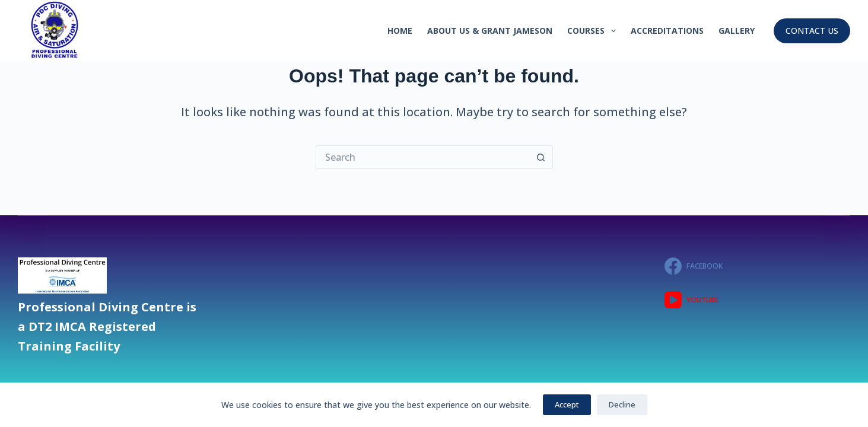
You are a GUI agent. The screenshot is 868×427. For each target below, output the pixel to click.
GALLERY (737, 31)
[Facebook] (757, 266)
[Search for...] (422, 157)
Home (400, 31)
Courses (594, 31)
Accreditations (667, 31)
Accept (567, 404)
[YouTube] (757, 300)
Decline (622, 404)
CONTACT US (812, 31)
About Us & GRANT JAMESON (490, 31)
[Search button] (541, 157)
